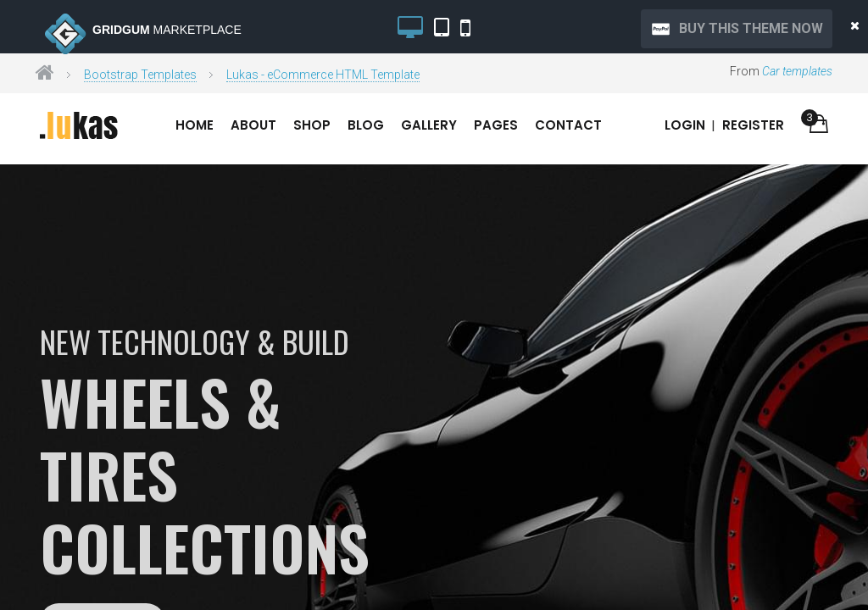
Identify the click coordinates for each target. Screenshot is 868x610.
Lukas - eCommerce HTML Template (323, 75)
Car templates (797, 71)
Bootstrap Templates (140, 75)
